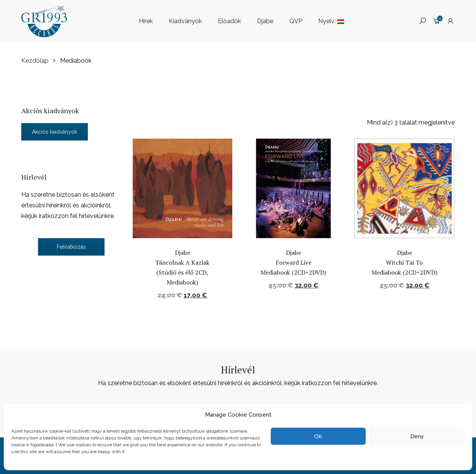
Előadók (229, 21)
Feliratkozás (71, 247)
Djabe (265, 21)
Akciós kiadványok (55, 132)
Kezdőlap (35, 61)
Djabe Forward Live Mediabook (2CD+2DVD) (294, 262)
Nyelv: (331, 21)
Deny (417, 436)
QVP (296, 21)
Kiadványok (185, 21)
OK (318, 436)
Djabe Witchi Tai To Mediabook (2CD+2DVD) (405, 262)
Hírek (146, 21)
